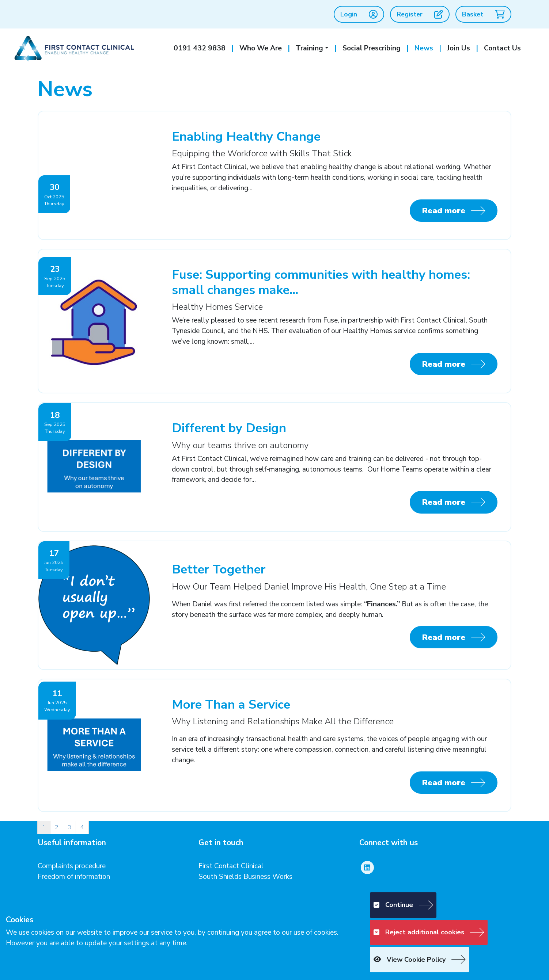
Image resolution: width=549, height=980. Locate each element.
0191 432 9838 (200, 48)
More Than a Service (231, 704)
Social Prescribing (372, 48)
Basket (483, 14)
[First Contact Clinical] (73, 48)
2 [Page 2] (57, 827)
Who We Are (261, 48)
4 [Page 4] (82, 827)
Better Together (219, 569)
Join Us (459, 48)
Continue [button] (393, 905)
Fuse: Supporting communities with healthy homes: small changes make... (321, 282)
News (424, 48)
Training (309, 48)
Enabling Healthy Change (246, 136)
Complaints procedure (72, 866)
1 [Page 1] (44, 827)
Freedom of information (74, 877)
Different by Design (229, 428)
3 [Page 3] (69, 827)
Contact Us (502, 48)
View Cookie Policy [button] (410, 960)
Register (420, 14)
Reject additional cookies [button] (419, 932)
